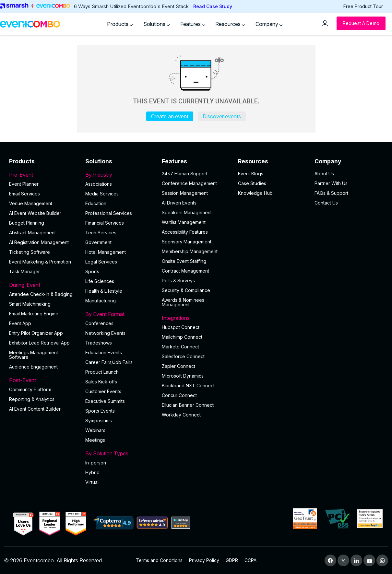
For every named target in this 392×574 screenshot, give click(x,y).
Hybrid (92, 472)
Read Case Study (213, 6)
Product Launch (102, 372)
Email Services (24, 194)
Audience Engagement (33, 367)
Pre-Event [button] (43, 175)
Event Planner (24, 184)
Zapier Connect (178, 366)
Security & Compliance (186, 290)
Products (120, 24)
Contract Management (185, 271)
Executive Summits (105, 401)
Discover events (222, 116)
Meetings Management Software (34, 355)
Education (96, 203)
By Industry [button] (119, 175)
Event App (20, 323)
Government (98, 242)
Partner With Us (331, 183)
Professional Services (109, 213)
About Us (324, 174)
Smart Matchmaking (30, 304)
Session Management (185, 193)
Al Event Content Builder (35, 409)
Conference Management (189, 183)
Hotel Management (106, 252)
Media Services (102, 194)
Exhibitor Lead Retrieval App (39, 343)
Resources (230, 24)
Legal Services (101, 262)
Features (193, 24)
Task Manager (24, 271)
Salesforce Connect (183, 356)
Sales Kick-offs (101, 382)
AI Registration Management (39, 242)
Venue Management (31, 203)
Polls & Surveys (178, 281)
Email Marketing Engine (34, 314)
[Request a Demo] (361, 23)
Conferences (99, 323)
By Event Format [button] (119, 314)
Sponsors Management (187, 242)
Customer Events (103, 391)
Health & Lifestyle (104, 291)
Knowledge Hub (255, 193)
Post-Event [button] (43, 380)
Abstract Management (32, 233)
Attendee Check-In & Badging (41, 294)
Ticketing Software (30, 252)
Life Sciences (100, 281)
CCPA (250, 560)
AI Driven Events (179, 203)
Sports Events (100, 411)
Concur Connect (179, 395)
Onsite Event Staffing (184, 261)
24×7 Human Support (185, 174)
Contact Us (326, 203)
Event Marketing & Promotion (40, 262)
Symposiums (99, 421)
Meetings (95, 440)
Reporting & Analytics (32, 399)
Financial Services (105, 223)
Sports (92, 271)
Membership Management (190, 251)
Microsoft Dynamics (183, 376)
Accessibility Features (185, 232)
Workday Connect (181, 415)
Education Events (104, 352)
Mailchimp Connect (182, 337)
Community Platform (30, 389)
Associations (99, 184)
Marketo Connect (180, 347)
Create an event (170, 116)
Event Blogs (251, 174)
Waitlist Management (184, 222)
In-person (96, 463)
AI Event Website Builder (35, 213)
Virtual (92, 482)
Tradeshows (99, 343)
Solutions (157, 24)
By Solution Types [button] (119, 453)
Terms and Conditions (159, 560)
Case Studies (252, 183)
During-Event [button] (43, 285)
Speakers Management (187, 212)
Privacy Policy (204, 560)
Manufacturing (101, 301)
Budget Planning (27, 223)
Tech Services (101, 233)
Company (269, 24)
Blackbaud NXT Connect (188, 386)
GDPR (232, 560)
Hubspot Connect (181, 327)
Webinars (95, 430)
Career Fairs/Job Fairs (109, 362)
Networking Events (105, 333)
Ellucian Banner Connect (188, 405)
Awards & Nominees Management (183, 302)
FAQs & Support (331, 193)
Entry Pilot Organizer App (36, 333)
